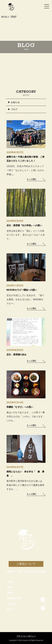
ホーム (4, 17)
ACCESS (11, 604)
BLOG (10, 609)
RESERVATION (14, 598)
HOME (10, 582)
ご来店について (26, 564)
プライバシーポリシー (26, 636)
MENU (10, 587)
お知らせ (15, 102)
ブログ (14, 109)
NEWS (10, 593)
